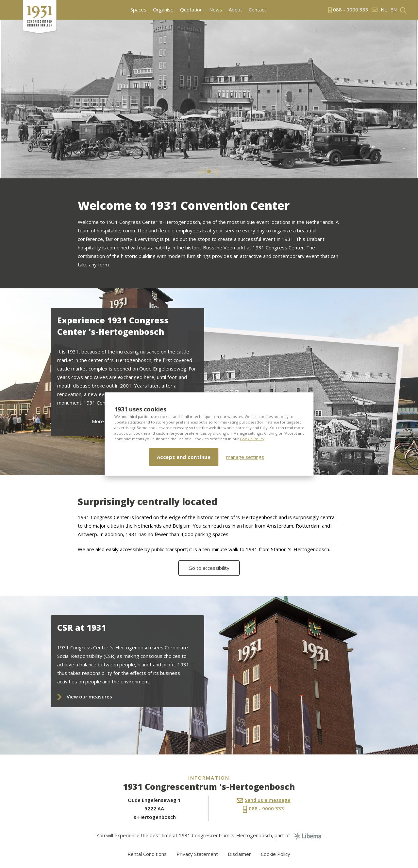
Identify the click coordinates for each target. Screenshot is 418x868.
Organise (163, 10)
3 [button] (217, 171)
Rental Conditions (147, 854)
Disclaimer (239, 854)
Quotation (191, 10)
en (393, 10)
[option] (209, 99)
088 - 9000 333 (263, 809)
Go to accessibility (209, 568)
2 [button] (209, 171)
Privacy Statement (197, 854)
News (216, 10)
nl (384, 10)
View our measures (89, 696)
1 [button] (202, 171)
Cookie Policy (252, 438)
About (235, 10)
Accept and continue (184, 457)
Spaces (138, 10)
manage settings (245, 457)
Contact (257, 10)
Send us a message (264, 800)
